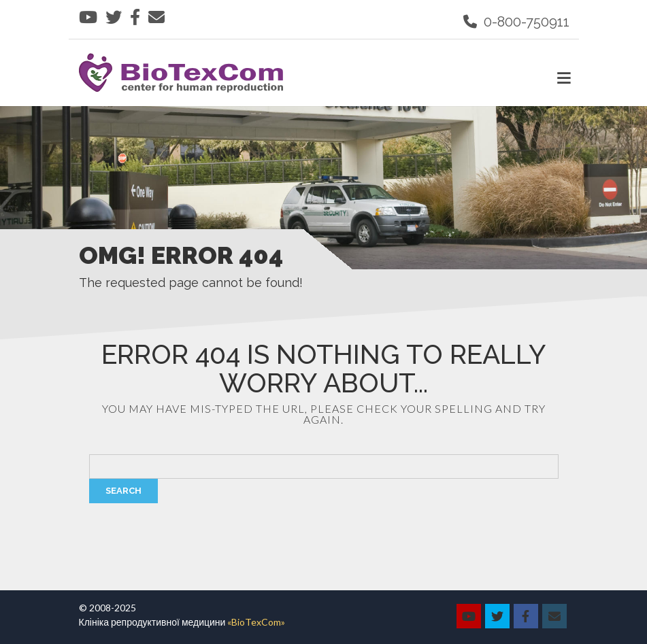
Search (123, 491)
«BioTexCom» (256, 622)
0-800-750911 (516, 22)
